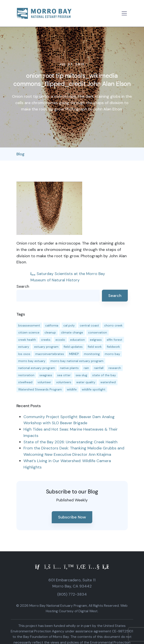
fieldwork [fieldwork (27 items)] (113, 347)
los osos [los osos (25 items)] (24, 354)
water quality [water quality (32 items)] (86, 382)
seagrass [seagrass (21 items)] (46, 375)
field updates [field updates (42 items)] (73, 347)
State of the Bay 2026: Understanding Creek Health (70, 442)
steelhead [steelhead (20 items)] (25, 382)
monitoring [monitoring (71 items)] (92, 354)
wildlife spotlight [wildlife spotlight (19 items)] (94, 389)
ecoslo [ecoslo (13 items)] (60, 340)
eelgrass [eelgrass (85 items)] (96, 340)
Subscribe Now (72, 517)
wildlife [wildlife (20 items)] (72, 389)
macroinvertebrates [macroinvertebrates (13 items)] (50, 354)
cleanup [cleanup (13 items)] (50, 332)
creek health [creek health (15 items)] (27, 340)
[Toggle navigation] (124, 13)
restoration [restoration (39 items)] (26, 375)
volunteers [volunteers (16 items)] (64, 382)
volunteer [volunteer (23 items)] (44, 382)
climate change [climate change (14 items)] (72, 332)
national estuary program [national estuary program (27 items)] (37, 368)
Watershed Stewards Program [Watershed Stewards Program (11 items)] (40, 389)
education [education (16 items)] (77, 340)
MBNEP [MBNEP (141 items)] (74, 354)
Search (23, 286)
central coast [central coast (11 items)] (89, 325)
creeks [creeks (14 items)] (46, 340)
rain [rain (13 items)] (86, 368)
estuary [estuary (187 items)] (24, 347)
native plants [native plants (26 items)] (69, 368)
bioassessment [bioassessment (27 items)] (29, 325)
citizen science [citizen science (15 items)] (29, 332)
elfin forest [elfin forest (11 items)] (115, 340)
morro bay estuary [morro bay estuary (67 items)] (32, 361)
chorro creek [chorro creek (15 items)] (113, 325)
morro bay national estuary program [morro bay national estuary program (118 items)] (77, 361)
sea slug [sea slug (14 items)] (81, 375)
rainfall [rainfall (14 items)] (99, 368)
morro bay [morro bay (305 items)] (112, 354)
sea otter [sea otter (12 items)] (64, 375)
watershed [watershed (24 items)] (108, 382)
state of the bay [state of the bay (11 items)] (104, 375)
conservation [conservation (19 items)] (98, 332)
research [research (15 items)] (115, 368)
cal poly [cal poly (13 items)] (69, 325)
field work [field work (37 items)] (95, 347)
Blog (20, 154)
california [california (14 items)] (52, 325)
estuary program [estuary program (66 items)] (46, 347)
